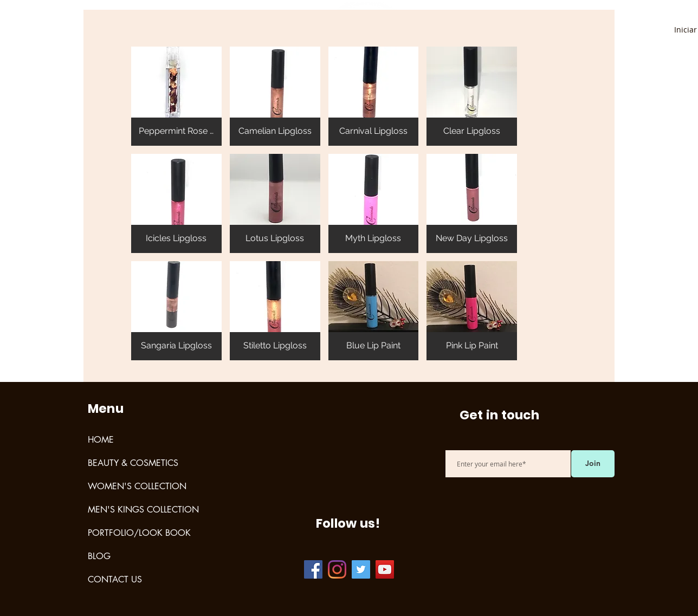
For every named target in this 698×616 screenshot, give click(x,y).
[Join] (593, 464)
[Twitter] (361, 569)
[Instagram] (337, 569)
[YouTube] (385, 569)
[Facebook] (313, 569)
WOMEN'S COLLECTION (137, 486)
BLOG (99, 556)
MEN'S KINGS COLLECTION (143, 510)
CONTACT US (115, 579)
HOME (101, 440)
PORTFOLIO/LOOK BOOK (139, 533)
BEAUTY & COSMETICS (133, 463)
